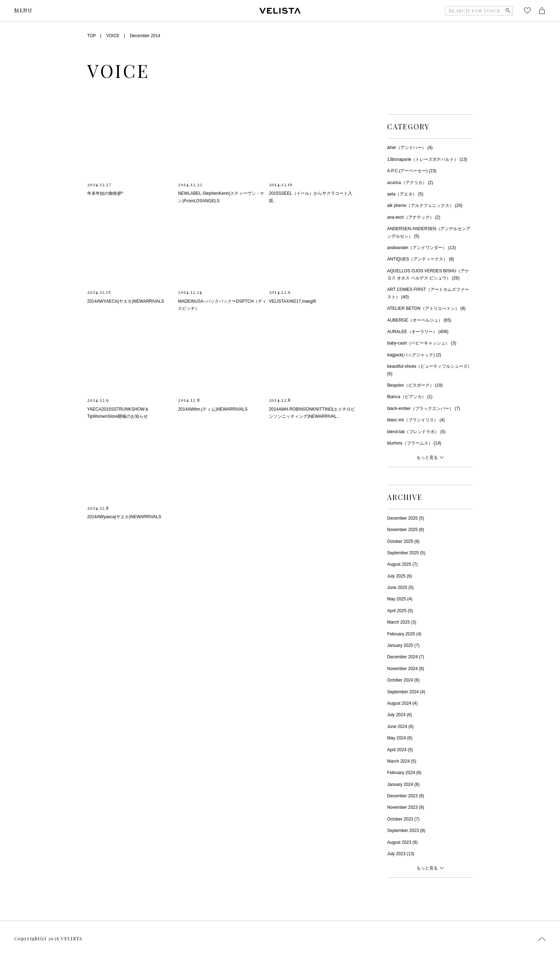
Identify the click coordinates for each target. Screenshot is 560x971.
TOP (91, 36)
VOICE (113, 36)
